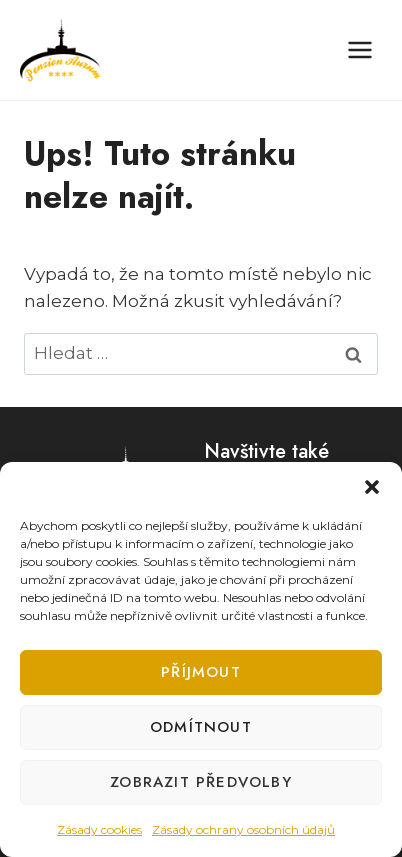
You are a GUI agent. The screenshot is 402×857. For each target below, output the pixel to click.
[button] (372, 487)
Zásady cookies (99, 829)
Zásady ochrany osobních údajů (243, 829)
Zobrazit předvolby (201, 782)
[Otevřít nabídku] (359, 49)
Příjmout (201, 672)
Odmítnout (201, 727)
